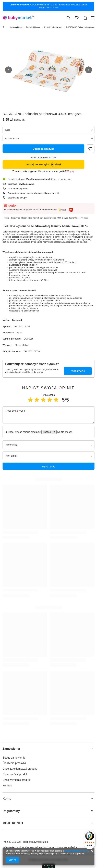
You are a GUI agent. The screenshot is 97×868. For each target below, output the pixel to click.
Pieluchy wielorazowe (53, 27)
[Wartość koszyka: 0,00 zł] (85, 18)
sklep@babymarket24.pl (36, 842)
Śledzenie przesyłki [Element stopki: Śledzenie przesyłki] (14, 763)
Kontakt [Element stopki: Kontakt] (7, 785)
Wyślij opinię (48, 466)
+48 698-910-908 (12, 842)
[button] (8, 70)
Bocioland (17, 320)
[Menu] (93, 18)
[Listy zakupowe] (77, 18)
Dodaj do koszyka (44, 149)
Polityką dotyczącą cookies (76, 851)
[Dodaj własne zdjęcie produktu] (64, 432)
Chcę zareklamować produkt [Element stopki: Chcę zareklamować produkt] (20, 769)
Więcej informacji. (82, 218)
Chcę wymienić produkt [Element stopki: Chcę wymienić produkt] (16, 780)
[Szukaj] (68, 18)
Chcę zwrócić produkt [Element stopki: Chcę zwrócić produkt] (15, 774)
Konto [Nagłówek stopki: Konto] (7, 798)
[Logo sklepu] (19, 18)
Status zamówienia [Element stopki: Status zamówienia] (14, 758)
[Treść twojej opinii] (48, 415)
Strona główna (16, 27)
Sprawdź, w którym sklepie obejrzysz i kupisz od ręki (33, 193)
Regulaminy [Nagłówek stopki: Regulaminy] (11, 811)
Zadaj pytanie (78, 371)
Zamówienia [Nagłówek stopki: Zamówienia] (11, 749)
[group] (48, 71)
